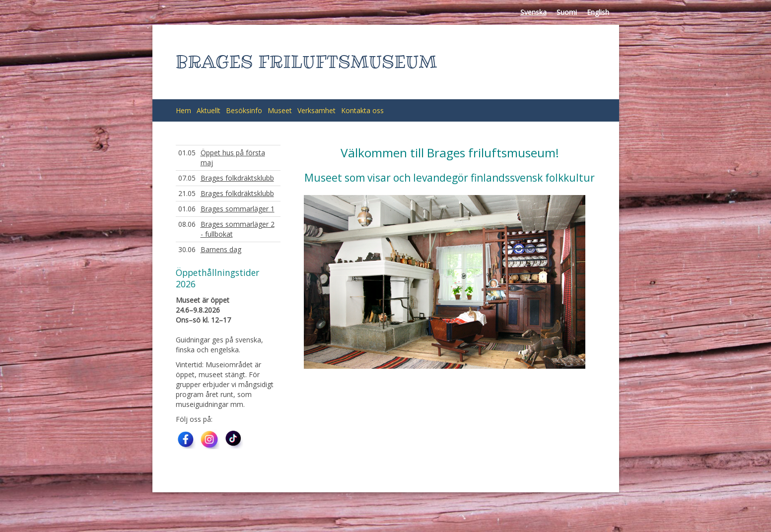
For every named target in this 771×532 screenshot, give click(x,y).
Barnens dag (221, 249)
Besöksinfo (244, 110)
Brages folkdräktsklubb (237, 178)
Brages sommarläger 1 (238, 209)
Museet (280, 110)
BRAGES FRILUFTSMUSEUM (307, 62)
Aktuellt (209, 110)
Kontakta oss (362, 110)
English (598, 12)
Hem (183, 110)
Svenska (533, 12)
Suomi (567, 12)
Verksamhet (316, 110)
